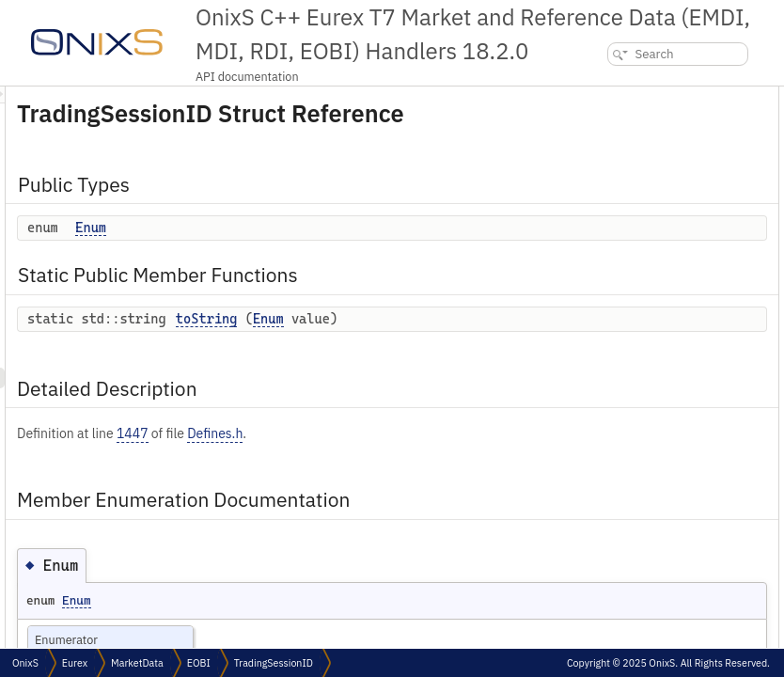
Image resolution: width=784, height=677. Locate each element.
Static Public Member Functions (659, 138)
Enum (326, 254)
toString (442, 345)
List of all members (622, 283)
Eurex (75, 663)
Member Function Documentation (659, 241)
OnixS (25, 663)
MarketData (137, 663)
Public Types (608, 96)
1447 (368, 480)
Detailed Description (628, 179)
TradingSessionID (274, 663)
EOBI (199, 663)
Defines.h (450, 480)
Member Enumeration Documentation (674, 200)
